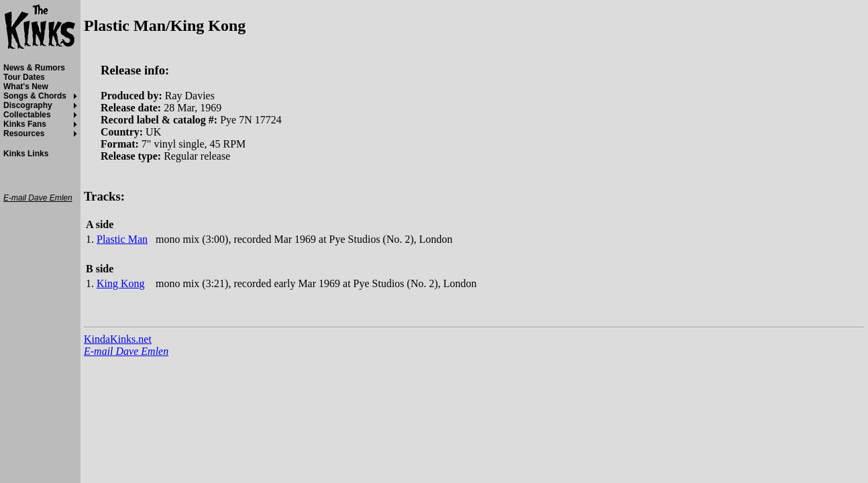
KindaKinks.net (118, 339)
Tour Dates (24, 77)
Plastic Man (122, 239)
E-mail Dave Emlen (126, 351)
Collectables (27, 115)
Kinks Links (26, 154)
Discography (28, 105)
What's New (26, 87)
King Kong (121, 283)
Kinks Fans (25, 124)
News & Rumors (34, 68)
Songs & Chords (35, 96)
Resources (24, 133)
